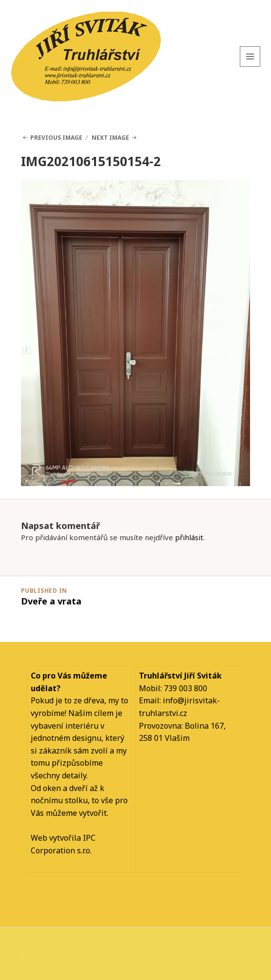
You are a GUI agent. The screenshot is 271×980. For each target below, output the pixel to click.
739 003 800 (185, 688)
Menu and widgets (250, 66)
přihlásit (189, 537)
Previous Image (56, 138)
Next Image (110, 138)
